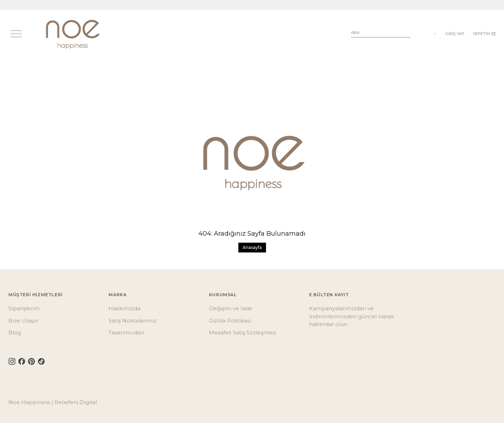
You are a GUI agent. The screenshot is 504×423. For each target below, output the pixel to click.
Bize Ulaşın (23, 321)
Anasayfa (252, 247)
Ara (355, 33)
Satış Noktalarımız (132, 321)
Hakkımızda (124, 308)
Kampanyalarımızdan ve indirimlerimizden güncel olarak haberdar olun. (352, 316)
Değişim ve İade (231, 308)
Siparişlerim (24, 308)
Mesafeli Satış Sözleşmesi (243, 332)
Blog (15, 332)
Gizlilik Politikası (230, 321)
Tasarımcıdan (126, 332)
